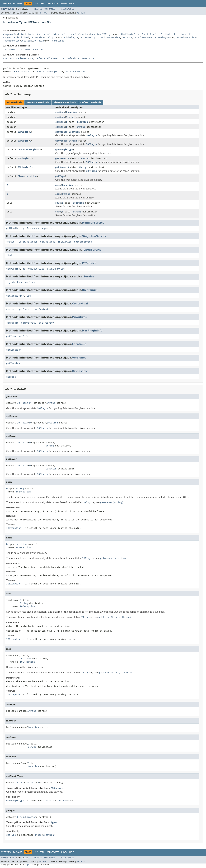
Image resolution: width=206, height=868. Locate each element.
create (10, 242)
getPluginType (64, 150)
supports (47, 228)
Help (72, 4)
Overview (6, 4)
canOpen (60, 112)
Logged (7, 37)
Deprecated (53, 4)
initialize (65, 242)
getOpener (61, 132)
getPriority (29, 323)
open (58, 185)
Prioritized (26, 34)
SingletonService (146, 37)
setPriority (46, 323)
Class (21, 150)
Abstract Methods (65, 102)
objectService (83, 242)
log (29, 296)
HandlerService (79, 34)
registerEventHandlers (21, 282)
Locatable (187, 34)
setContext (42, 309)
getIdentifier (15, 296)
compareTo (12, 323)
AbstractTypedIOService (18, 58)
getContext (25, 309)
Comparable (10, 34)
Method (43, 13)
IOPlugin (108, 34)
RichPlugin (71, 37)
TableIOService (13, 50)
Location (96, 34)
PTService (38, 37)
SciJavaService (110, 37)
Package (18, 4)
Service (127, 37)
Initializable (169, 34)
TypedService (11, 41)
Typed (180, 37)
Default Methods (91, 102)
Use (36, 4)
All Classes (68, 9)
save (58, 203)
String (70, 117)
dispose (11, 377)
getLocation (14, 350)
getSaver (61, 158)
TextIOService (34, 50)
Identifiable (150, 34)
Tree (42, 4)
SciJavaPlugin (89, 37)
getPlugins (13, 269)
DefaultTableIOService (50, 58)
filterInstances (27, 242)
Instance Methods (38, 102)
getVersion (13, 363)
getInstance (48, 242)
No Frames (49, 9)
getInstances (31, 228)
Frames (38, 9)
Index (64, 4)
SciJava (28, 865)
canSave (60, 122)
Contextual (44, 34)
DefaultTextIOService (81, 58)
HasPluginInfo (130, 34)
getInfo (11, 336)
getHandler (13, 228)
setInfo (23, 336)
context (11, 309)
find (9, 255)
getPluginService (33, 269)
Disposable (60, 34)
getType (60, 176)
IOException (23, 492)
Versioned (58, 41)
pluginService (56, 269)
